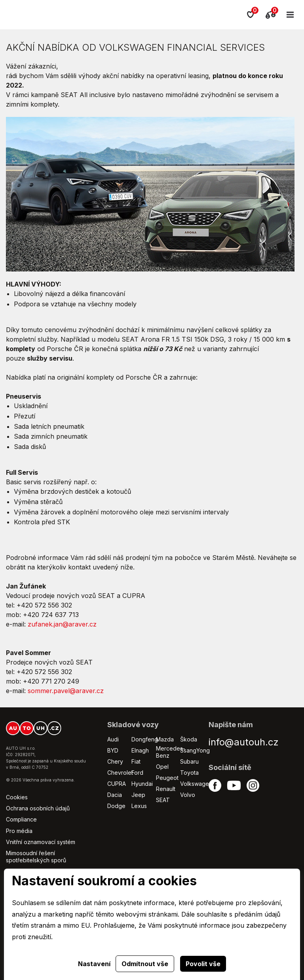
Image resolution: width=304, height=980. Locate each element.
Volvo (188, 795)
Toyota (189, 773)
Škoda (189, 739)
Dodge (116, 806)
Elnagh (140, 750)
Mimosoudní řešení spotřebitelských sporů (36, 857)
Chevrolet (120, 773)
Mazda (165, 739)
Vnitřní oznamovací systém (41, 842)
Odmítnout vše (145, 964)
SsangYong (195, 750)
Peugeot (167, 778)
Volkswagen (196, 784)
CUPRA (117, 784)
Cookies (17, 797)
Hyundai (142, 784)
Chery (115, 761)
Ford (137, 773)
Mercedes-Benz (171, 752)
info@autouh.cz (244, 742)
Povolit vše (203, 964)
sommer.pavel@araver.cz (66, 691)
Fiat (136, 761)
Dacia (115, 795)
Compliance (21, 819)
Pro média (19, 831)
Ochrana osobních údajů (38, 808)
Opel (162, 767)
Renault (166, 789)
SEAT (163, 800)
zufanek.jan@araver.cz (62, 624)
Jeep (138, 795)
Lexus (139, 806)
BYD (113, 750)
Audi (113, 739)
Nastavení (94, 964)
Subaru (189, 761)
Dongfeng (145, 739)
